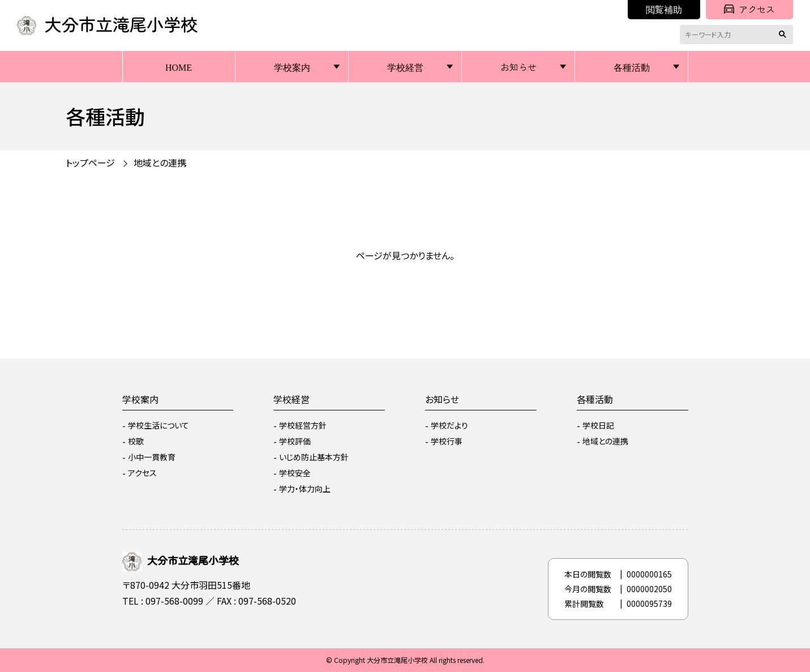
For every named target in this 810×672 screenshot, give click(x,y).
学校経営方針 (303, 425)
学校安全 (295, 473)
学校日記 (598, 425)
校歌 (136, 441)
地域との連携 (160, 162)
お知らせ (518, 67)
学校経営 (405, 67)
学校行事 (447, 441)
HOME (179, 67)
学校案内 (292, 67)
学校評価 (295, 441)
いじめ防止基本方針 (314, 457)
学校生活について (158, 425)
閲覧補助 (664, 9)
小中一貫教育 (152, 457)
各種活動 (632, 67)
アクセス (749, 9)
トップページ (90, 162)
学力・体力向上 (305, 489)
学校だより (449, 425)
